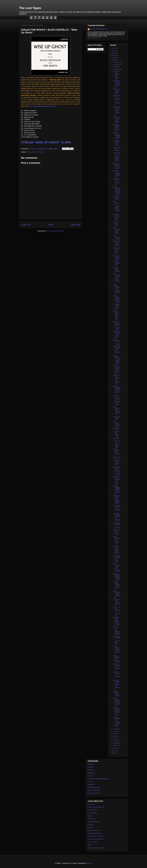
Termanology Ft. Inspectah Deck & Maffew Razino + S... (117, 157)
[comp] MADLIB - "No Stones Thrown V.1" (117, 540)
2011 (113, 751)
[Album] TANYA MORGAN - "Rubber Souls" (117, 136)
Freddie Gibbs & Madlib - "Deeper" (116, 694)
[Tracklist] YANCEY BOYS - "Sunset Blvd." (116, 128)
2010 (113, 753)
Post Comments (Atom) (55, 231)
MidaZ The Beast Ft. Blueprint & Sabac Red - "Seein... (116, 711)
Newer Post (26, 225)
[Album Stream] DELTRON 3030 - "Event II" (116, 299)
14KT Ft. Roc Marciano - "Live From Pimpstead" (117, 350)
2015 (113, 55)
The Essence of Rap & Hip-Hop (96, 839)
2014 (113, 58)
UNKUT (90, 845)
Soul (33, 152)
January (116, 746)
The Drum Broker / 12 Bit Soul (96, 836)
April (115, 738)
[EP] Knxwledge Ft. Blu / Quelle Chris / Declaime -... (117, 278)
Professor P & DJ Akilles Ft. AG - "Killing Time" (117, 75)
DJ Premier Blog (92, 813)
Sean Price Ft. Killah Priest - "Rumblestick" (117, 667)
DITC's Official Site (93, 810)
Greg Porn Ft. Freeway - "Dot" (117, 198)
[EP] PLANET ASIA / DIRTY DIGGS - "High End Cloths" (117, 499)
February (116, 743)
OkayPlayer (91, 825)
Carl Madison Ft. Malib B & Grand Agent (117, 559)
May (115, 736)
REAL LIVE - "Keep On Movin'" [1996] (117, 91)
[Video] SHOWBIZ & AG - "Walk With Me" (116, 119)
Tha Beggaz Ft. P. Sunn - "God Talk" (116, 251)
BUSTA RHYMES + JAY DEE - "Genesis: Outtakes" (117, 568)
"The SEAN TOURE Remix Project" (116, 143)
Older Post (75, 225)
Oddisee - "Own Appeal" (116, 224)
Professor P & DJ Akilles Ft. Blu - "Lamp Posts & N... (117, 380)
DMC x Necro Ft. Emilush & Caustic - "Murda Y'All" (117, 461)
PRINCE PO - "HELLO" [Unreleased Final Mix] (117, 84)
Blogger (89, 863)
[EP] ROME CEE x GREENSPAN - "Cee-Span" (117, 480)
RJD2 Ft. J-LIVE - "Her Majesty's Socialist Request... (117, 631)
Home (51, 225)
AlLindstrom (91, 804)
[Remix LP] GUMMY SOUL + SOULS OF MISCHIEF (117, 685)
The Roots (39, 152)
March (115, 741)
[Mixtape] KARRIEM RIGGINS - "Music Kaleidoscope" (117, 490)
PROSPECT (91, 785)
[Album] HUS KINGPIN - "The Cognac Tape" (117, 334)
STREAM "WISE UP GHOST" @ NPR (46, 142)
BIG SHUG (91, 767)
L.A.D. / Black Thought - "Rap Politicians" (117, 508)
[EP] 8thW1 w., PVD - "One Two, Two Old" (117, 182)
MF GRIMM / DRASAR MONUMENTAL (98, 779)
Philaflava (90, 828)
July (115, 731)
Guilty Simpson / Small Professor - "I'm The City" (117, 411)
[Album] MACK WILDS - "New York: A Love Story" (116, 315)
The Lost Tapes (30, 8)
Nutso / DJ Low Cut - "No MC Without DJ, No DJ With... (117, 369)
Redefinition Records (93, 830)
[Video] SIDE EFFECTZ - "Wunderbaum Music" (117, 640)
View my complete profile (94, 38)
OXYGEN (90, 782)
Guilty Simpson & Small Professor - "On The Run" (117, 702)
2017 (113, 51)
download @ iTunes (49, 106)
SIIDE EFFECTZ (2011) (94, 793)
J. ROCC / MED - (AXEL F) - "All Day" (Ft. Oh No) (117, 585)
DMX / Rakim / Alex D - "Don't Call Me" (117, 243)
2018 (113, 48)
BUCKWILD (91, 770)
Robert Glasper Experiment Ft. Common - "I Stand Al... (117, 289)
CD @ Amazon (34, 106)
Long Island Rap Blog (93, 822)
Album (29, 152)
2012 (113, 748)
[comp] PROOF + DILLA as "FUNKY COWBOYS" (117, 650)
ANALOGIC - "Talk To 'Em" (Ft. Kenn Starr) (117, 217)
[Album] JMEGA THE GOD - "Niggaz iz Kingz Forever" (117, 360)
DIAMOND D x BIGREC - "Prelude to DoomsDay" (117, 100)
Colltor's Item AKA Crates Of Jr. (96, 807)
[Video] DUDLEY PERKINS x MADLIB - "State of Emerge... (117, 191)
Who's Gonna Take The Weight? (96, 848)
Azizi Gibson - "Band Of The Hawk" (116, 306)
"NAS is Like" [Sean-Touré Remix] (117, 532)
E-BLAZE (90, 776)
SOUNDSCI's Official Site (95, 833)
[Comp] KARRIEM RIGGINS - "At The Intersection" (117, 390)
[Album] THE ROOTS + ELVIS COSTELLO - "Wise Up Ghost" (117, 471)
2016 (113, 53)
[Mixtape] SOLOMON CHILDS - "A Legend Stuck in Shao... (117, 722)
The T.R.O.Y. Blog (92, 842)
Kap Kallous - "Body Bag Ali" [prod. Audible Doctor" (117, 550)
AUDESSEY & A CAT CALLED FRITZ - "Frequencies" (117, 110)
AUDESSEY (91, 764)
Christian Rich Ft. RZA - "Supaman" (116, 452)
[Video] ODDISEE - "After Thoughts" (117, 594)
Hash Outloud (91, 819)
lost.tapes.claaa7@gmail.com (99, 29)
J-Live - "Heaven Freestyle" (117, 237)
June (115, 734)
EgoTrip (90, 816)
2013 (113, 60)
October (116, 67)
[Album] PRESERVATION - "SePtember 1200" (117, 577)
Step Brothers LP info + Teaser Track (116, 231)
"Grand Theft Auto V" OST (117, 418)
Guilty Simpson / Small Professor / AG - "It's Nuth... (117, 602)
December (116, 62)
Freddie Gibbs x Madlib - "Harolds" (117, 269)
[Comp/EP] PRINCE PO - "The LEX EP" (117, 166)
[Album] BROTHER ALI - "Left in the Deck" (117, 659)
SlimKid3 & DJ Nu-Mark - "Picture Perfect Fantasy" (116, 621)
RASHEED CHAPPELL (94, 788)
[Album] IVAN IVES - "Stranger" (117, 149)
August (115, 729)
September (116, 69)
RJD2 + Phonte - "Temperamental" (117, 424)
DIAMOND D (91, 773)
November (116, 65)
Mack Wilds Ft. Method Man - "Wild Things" (116, 432)
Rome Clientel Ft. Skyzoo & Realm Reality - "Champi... (117, 207)
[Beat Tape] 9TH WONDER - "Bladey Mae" (117, 174)
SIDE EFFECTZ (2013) (94, 790)
